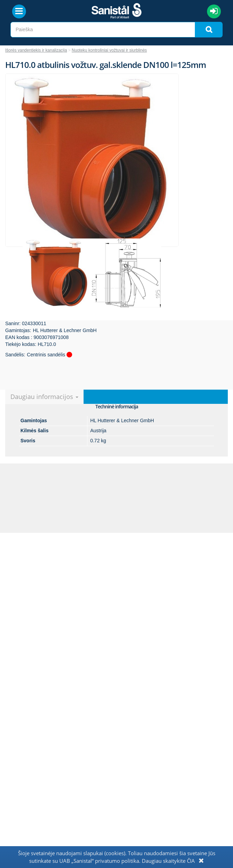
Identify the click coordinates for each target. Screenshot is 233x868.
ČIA (191, 861)
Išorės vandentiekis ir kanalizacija (36, 50)
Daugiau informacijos (44, 397)
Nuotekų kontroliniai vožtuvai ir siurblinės (109, 50)
